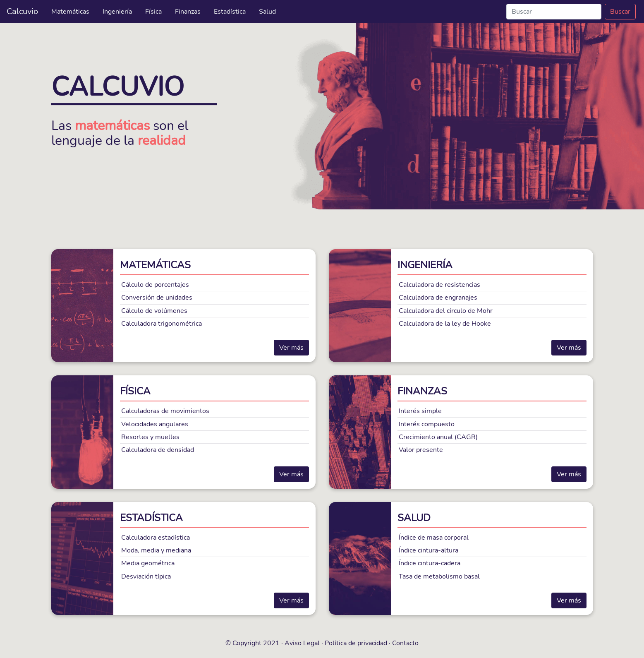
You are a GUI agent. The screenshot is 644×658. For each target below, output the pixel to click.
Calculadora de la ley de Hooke (445, 324)
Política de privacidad (356, 643)
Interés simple (420, 411)
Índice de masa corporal (434, 538)
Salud (267, 12)
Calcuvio (22, 11)
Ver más (291, 348)
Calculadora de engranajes (438, 298)
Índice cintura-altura (429, 550)
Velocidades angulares (155, 424)
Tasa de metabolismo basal (439, 576)
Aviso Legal (302, 643)
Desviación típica (146, 576)
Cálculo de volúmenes (154, 311)
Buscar (620, 12)
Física (153, 12)
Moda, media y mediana (156, 550)
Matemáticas (70, 12)
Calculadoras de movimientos (165, 411)
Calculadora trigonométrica (162, 324)
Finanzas (188, 12)
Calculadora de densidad (158, 450)
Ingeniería (117, 12)
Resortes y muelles (150, 437)
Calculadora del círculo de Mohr (446, 311)
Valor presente (421, 450)
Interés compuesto (427, 424)
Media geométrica (148, 563)
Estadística (230, 12)
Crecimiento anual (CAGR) (438, 437)
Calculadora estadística (156, 538)
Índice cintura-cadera (430, 563)
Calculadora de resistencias (439, 285)
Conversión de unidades (157, 298)
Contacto (405, 643)
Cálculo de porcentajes (155, 285)
